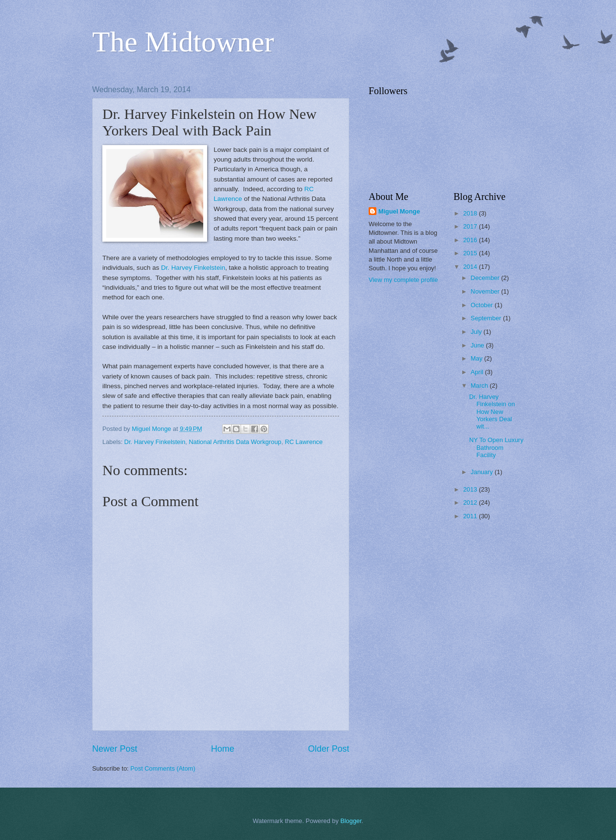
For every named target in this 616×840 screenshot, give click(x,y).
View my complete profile (403, 280)
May (477, 358)
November (486, 291)
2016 (471, 240)
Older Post (329, 749)
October (482, 305)
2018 (471, 213)
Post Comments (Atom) (163, 768)
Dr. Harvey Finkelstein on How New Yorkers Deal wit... (492, 412)
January (482, 472)
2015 (471, 253)
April (478, 372)
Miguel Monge (399, 211)
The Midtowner (183, 42)
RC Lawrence (304, 442)
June (478, 345)
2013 (471, 489)
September (487, 318)
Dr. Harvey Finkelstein (193, 268)
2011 (471, 516)
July (477, 332)
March (480, 386)
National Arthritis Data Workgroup (235, 442)
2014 (471, 267)
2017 (471, 226)
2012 (471, 502)
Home (223, 749)
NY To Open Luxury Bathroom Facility (496, 447)
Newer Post (115, 749)
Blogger (351, 821)
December (486, 278)
